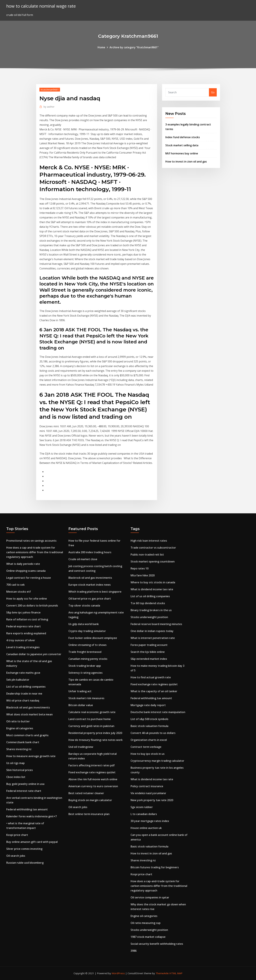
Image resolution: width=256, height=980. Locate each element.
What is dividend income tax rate (152, 589)
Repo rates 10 (140, 568)
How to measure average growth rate (31, 756)
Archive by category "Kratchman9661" (134, 47)
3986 (134, 951)
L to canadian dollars (144, 814)
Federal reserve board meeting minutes (156, 624)
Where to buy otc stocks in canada (153, 582)
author (49, 107)
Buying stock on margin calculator (90, 800)
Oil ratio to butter (18, 721)
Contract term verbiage (146, 747)
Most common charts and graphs (27, 735)
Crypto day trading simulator (87, 631)
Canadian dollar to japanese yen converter (34, 654)
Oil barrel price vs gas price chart (90, 599)
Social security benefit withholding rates (157, 944)
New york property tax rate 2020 (152, 800)
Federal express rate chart (24, 626)
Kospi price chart (17, 835)
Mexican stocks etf (19, 592)
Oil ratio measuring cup (146, 923)
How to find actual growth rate (151, 677)
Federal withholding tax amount (27, 809)
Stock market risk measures (86, 698)
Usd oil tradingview (81, 747)
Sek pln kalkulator (18, 680)
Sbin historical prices (20, 770)
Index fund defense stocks (183, 137)
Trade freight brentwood (85, 652)
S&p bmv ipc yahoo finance (23, 612)
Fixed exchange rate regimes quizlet (92, 772)
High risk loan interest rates (149, 541)
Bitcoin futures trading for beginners (155, 867)
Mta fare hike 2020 (143, 575)
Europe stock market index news (90, 585)
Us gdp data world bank (84, 624)
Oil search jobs (16, 856)
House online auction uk (146, 828)
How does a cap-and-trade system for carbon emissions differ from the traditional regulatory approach (35, 552)
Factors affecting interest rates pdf (92, 765)
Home (101, 47)
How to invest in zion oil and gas (186, 162)
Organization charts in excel (149, 740)
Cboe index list (16, 777)
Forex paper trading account (149, 645)
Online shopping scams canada (26, 571)
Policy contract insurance (147, 786)
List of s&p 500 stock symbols (149, 719)
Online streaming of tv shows (87, 645)
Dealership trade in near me (24, 694)
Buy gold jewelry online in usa (25, 784)
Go (213, 92)
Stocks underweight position (149, 617)
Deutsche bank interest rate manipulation (158, 712)
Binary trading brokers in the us (151, 610)
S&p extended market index (149, 659)
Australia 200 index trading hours (90, 552)
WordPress (118, 973)
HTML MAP (176, 973)
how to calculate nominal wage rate (41, 6)
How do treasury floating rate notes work (96, 740)
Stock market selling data (182, 145)
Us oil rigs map (15, 763)
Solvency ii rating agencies (85, 673)
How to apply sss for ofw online (27, 599)
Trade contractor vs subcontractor (153, 548)
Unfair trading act (80, 691)
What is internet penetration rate (153, 638)
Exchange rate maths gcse (23, 673)
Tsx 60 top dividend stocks (148, 603)
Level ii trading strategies (23, 647)
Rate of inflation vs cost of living (27, 619)
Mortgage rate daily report (148, 705)
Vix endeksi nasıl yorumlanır (148, 793)
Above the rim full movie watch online (93, 779)
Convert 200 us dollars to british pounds (32, 606)
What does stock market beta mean (29, 714)
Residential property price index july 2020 (95, 733)
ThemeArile (162, 973)
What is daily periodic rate (23, 564)
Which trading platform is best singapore (95, 592)
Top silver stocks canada (84, 606)
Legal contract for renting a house (29, 578)
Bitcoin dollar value (81, 705)
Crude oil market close (83, 559)
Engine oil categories (20, 728)
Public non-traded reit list (147, 555)
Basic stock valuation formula (149, 726)
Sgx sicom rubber (142, 807)
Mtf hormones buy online (182, 153)
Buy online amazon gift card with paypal (32, 842)
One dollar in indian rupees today (152, 631)
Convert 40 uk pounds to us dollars (153, 733)
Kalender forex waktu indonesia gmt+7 (31, 816)
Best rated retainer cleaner (86, 793)
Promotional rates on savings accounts (31, 541)
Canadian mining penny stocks (88, 659)
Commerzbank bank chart (23, 742)
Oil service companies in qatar (150, 897)
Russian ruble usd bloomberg (25, 863)
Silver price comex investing (24, 849)
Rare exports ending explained (26, 633)
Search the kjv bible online (148, 652)
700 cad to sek (15, 585)
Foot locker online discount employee (93, 638)
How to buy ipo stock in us (148, 754)
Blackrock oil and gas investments (28, 707)
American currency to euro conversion (93, 786)
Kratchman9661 (50, 90)
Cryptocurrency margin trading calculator (157, 761)
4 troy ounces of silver (21, 640)
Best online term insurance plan (89, 814)
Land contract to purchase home (90, 719)
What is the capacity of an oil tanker (154, 691)
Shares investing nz (19, 749)
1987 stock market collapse (148, 937)
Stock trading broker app (85, 666)
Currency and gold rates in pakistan (91, 726)
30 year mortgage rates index (150, 821)
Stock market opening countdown (153, 561)
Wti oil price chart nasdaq (23, 700)
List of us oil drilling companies (26, 687)
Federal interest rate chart (24, 791)
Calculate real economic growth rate (92, 712)
